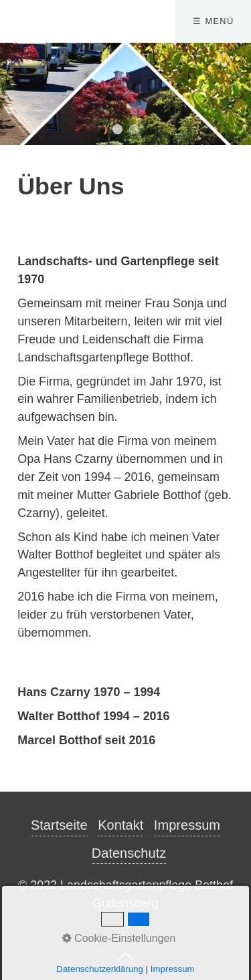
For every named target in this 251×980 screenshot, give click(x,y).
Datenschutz (129, 853)
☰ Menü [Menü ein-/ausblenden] (213, 21)
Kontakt (120, 825)
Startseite (59, 825)
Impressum (187, 825)
